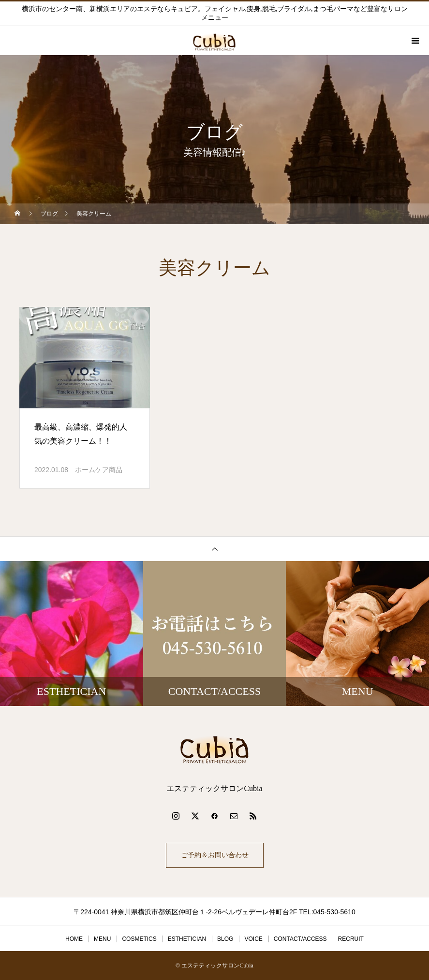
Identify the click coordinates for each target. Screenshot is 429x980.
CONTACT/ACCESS (300, 939)
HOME (74, 939)
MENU (102, 939)
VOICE (253, 939)
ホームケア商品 (99, 470)
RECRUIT (351, 939)
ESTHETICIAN (187, 939)
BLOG (225, 939)
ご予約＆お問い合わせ (215, 855)
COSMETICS (139, 939)
